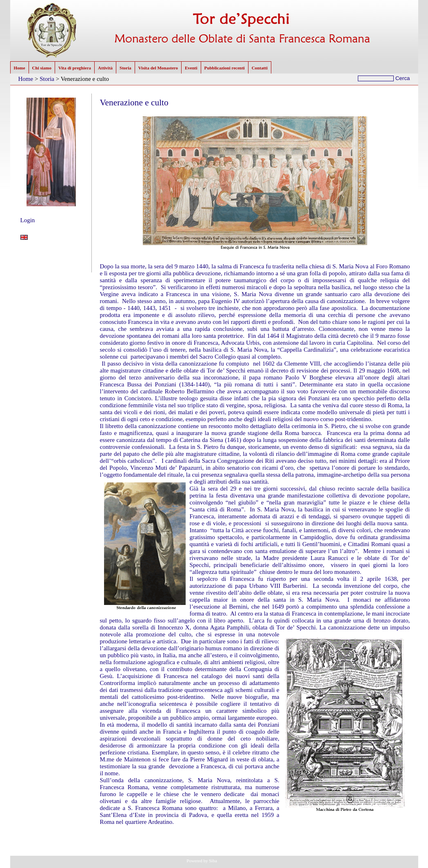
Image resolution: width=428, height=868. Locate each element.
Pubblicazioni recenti (225, 68)
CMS (222, 861)
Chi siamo (42, 68)
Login (28, 220)
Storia (125, 68)
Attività (105, 68)
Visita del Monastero (158, 68)
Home (20, 68)
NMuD (235, 861)
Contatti (260, 68)
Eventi (191, 68)
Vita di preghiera (75, 68)
